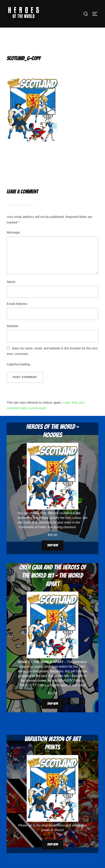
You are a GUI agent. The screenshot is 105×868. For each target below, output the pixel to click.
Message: (14, 242)
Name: (11, 291)
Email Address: (17, 313)
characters (25, 527)
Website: (13, 336)
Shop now (52, 555)
